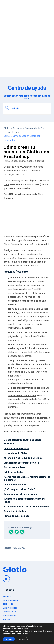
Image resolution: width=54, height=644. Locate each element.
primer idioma (26, 414)
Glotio (7, 128)
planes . (36, 425)
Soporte (17, 128)
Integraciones (9, 616)
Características (10, 608)
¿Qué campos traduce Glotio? (19, 489)
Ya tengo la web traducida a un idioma (23, 458)
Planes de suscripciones (16, 516)
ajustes (25, 634)
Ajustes (22, 639)
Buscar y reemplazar (14, 467)
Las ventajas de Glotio (15, 453)
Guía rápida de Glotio (36, 128)
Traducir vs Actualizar (15, 511)
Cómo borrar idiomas (15, 485)
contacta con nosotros (35, 432)
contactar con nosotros (20, 356)
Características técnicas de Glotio (21, 463)
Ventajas (7, 596)
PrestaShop (13, 132)
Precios (6, 619)
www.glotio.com (28, 167)
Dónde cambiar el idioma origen (20, 494)
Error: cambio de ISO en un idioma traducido (26, 507)
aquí (7, 184)
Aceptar (9, 639)
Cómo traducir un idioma (16, 448)
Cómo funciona (10, 600)
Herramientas (9, 612)
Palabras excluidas (13, 472)
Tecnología (8, 604)
